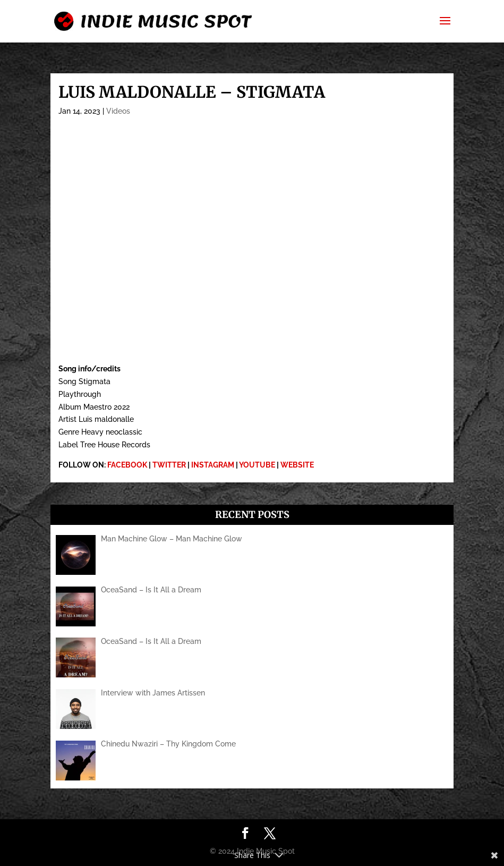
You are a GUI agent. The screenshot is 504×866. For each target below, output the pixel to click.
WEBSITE (297, 465)
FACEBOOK (127, 465)
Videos (118, 111)
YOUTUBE (257, 465)
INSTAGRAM (213, 465)
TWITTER (169, 465)
